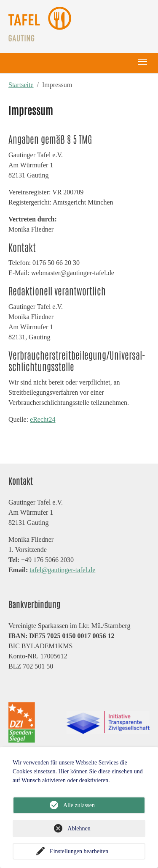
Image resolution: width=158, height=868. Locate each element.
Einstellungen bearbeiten (79, 851)
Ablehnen (79, 828)
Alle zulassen (79, 805)
